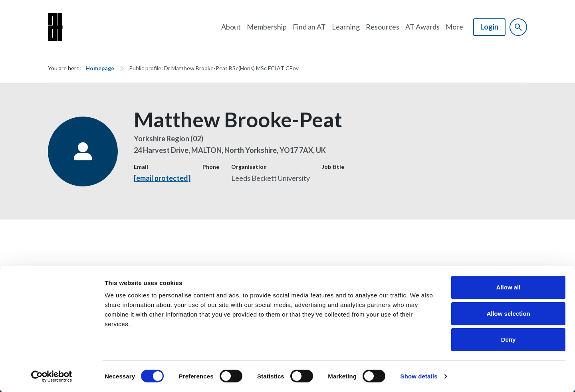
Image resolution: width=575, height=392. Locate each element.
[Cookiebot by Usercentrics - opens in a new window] (52, 376)
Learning (346, 27)
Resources (383, 27)
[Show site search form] (518, 27)
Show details (419, 376)
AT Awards (422, 27)
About (231, 27)
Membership (267, 27)
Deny (509, 340)
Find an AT (309, 27)
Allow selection (508, 314)
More (454, 27)
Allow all (509, 287)
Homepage (100, 68)
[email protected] (162, 178)
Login (489, 27)
